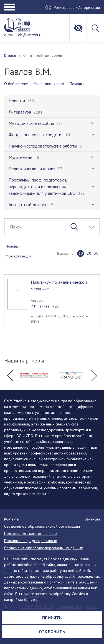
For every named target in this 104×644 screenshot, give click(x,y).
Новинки (13, 246)
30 (96, 253)
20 (89, 253)
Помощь (77, 84)
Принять (52, 618)
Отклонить (52, 632)
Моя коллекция (19, 256)
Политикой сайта (61, 582)
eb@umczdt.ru (30, 35)
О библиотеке (16, 84)
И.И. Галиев (40, 306)
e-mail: (10, 35)
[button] (10, 375)
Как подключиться (49, 84)
